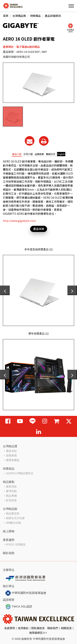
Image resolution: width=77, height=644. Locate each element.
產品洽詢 (39, 229)
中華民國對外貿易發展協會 (26, 593)
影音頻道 (11, 500)
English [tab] (61, 154)
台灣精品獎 (19, 16)
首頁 (6, 16)
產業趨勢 (9, 540)
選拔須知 (11, 451)
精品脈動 (9, 482)
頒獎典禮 (11, 455)
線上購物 (9, 531)
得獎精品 (35, 16)
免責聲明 (10, 628)
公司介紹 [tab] (28, 154)
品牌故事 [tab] (39, 154)
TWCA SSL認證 (19, 607)
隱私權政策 (38, 628)
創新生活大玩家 (15, 518)
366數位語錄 (14, 523)
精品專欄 (11, 496)
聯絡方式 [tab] (51, 154)
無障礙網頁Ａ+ (38, 633)
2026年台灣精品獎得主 (20, 473)
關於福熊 (9, 553)
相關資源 (66, 628)
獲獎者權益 (13, 460)
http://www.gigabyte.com (19, 221)
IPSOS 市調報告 (16, 544)
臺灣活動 (11, 491)
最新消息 (11, 486)
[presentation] (5, 290)
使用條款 (23, 628)
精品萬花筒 (13, 513)
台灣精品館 (10, 509)
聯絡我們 (53, 628)
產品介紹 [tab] (17, 154)
